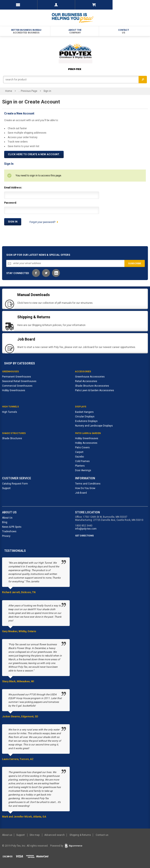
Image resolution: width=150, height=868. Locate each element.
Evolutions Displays (86, 421)
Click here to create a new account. (34, 154)
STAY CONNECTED (18, 273)
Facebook (36, 273)
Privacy (6, 536)
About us (7, 835)
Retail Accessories (86, 381)
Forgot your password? (42, 222)
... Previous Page (28, 91)
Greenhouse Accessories (90, 377)
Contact (124, 31)
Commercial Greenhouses (17, 386)
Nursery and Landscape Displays (94, 426)
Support (6, 488)
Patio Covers (82, 448)
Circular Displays (85, 417)
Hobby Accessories (86, 443)
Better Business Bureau (26, 31)
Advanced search (55, 835)
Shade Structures (12, 438)
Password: (10, 203)
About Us (7, 518)
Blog (5, 522)
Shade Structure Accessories (92, 386)
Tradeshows (9, 531)
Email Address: (13, 188)
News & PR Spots (12, 527)
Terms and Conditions (88, 484)
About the (75, 31)
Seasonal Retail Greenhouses (19, 381)
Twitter (46, 273)
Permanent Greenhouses (17, 377)
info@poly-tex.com (86, 529)
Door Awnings (83, 470)
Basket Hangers (84, 412)
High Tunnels (10, 412)
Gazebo (79, 457)
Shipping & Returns (80, 835)
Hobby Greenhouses (14, 390)
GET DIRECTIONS (84, 536)
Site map (35, 835)
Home (9, 91)
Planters (80, 466)
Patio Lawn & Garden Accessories (95, 390)
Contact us (102, 835)
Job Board (81, 493)
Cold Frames (82, 461)
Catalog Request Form (15, 484)
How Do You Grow (85, 488)
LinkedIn (56, 273)
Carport (79, 452)
